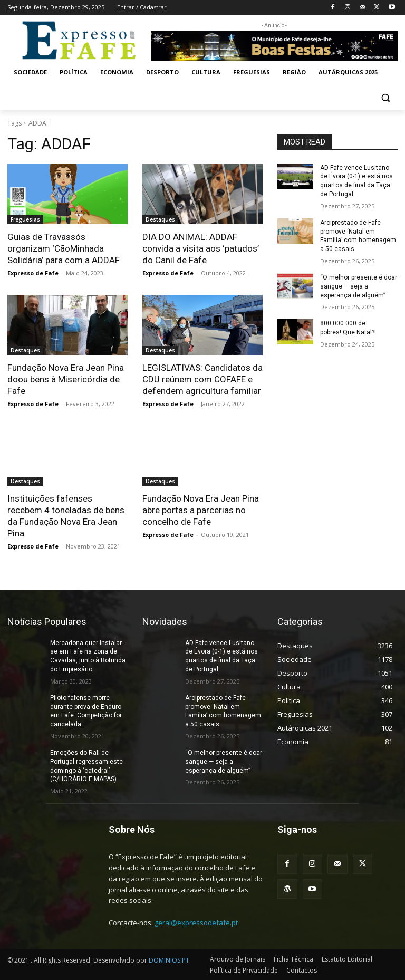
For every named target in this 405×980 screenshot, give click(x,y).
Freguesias (25, 219)
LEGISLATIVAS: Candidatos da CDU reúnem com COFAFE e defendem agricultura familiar (202, 379)
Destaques (160, 219)
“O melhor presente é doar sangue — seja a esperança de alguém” (359, 286)
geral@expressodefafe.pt (196, 923)
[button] (385, 98)
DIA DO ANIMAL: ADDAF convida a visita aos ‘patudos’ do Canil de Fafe (201, 248)
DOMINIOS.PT (169, 960)
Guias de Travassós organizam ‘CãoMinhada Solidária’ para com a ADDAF (64, 248)
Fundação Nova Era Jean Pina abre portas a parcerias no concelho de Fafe (201, 510)
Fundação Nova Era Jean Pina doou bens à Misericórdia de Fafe (66, 379)
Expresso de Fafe (33, 273)
